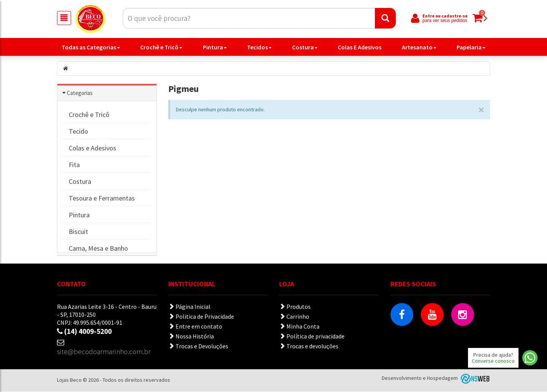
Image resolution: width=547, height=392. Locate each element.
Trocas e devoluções (309, 346)
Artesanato (419, 47)
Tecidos (259, 47)
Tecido (78, 132)
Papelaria (471, 47)
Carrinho (294, 317)
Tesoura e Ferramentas (102, 198)
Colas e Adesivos (92, 148)
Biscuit (78, 232)
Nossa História (191, 337)
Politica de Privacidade (201, 317)
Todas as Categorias (91, 47)
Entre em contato (195, 327)
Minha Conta (299, 327)
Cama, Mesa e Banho (98, 249)
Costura (305, 47)
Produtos (295, 307)
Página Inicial (189, 307)
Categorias (80, 93)
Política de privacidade (312, 337)
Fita (74, 165)
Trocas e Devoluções (198, 346)
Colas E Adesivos (360, 47)
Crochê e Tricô (161, 47)
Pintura (215, 47)
